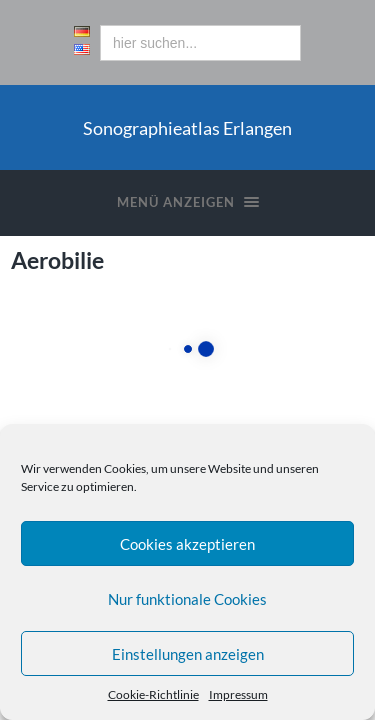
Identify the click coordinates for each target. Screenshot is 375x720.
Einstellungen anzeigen (188, 654)
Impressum (238, 694)
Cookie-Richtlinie (153, 694)
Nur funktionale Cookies (187, 599)
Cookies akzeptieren (187, 544)
